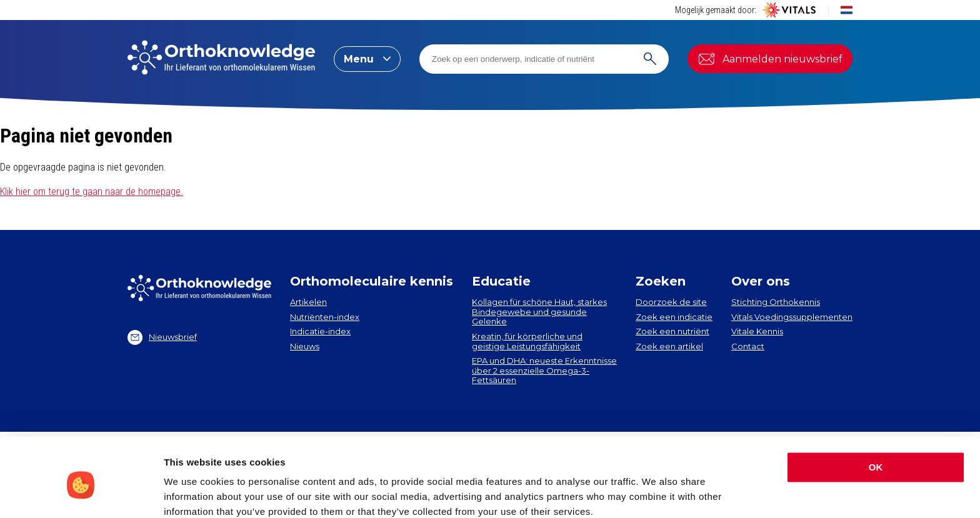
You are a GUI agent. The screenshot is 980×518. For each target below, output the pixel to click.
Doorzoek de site (671, 302)
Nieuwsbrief (162, 337)
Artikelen (308, 302)
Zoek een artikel (669, 346)
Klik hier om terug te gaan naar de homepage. (92, 192)
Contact (748, 346)
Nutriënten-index (325, 317)
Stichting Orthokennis (776, 302)
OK (876, 415)
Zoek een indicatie (674, 317)
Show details (193, 493)
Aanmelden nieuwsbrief (770, 59)
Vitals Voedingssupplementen (792, 317)
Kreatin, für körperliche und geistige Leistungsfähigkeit (527, 341)
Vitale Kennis (757, 331)
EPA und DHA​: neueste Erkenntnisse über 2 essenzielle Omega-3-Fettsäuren (544, 370)
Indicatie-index (320, 331)
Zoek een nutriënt (672, 331)
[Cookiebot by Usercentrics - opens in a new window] (81, 494)
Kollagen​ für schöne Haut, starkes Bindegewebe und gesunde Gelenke (539, 311)
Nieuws (305, 346)
